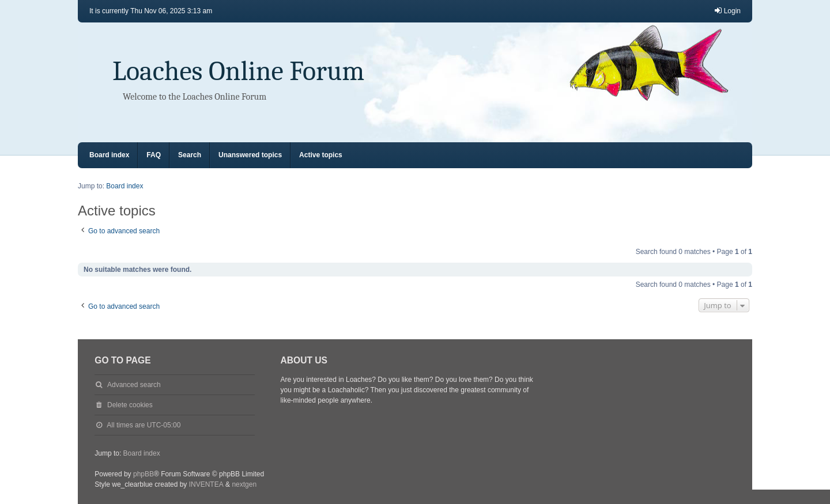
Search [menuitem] (190, 155)
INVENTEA (206, 484)
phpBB (144, 474)
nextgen (244, 484)
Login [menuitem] (727, 11)
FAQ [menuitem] (154, 155)
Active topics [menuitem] (321, 155)
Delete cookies (130, 405)
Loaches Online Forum (238, 71)
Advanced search (134, 385)
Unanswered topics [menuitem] (250, 155)
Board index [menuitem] (109, 155)
